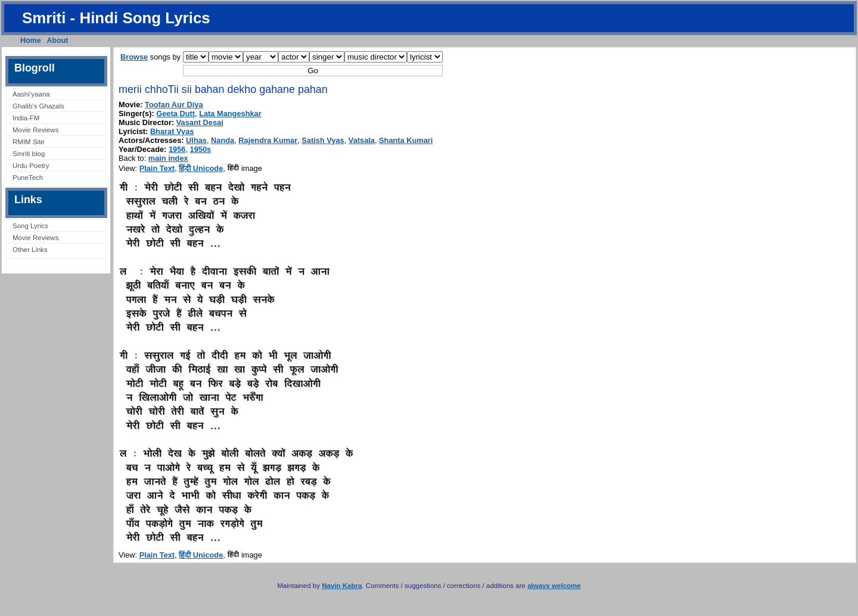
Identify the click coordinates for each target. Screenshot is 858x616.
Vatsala (362, 140)
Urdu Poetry (31, 166)
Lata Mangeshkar (230, 113)
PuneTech (28, 178)
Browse (134, 57)
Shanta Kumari (406, 140)
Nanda (223, 140)
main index (168, 158)
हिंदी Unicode (201, 168)
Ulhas (196, 140)
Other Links (30, 250)
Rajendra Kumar (268, 140)
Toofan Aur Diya (174, 105)
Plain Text (157, 168)
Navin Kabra (342, 586)
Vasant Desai (200, 122)
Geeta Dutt (175, 113)
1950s (201, 149)
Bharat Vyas (172, 131)
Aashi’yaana (31, 94)
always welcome (554, 586)
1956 (177, 149)
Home (31, 41)
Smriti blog (29, 154)
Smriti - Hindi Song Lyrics (116, 18)
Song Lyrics (30, 226)
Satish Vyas (323, 140)
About (58, 41)
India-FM (26, 118)
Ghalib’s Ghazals (38, 106)
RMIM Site (29, 142)
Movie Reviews (35, 130)
